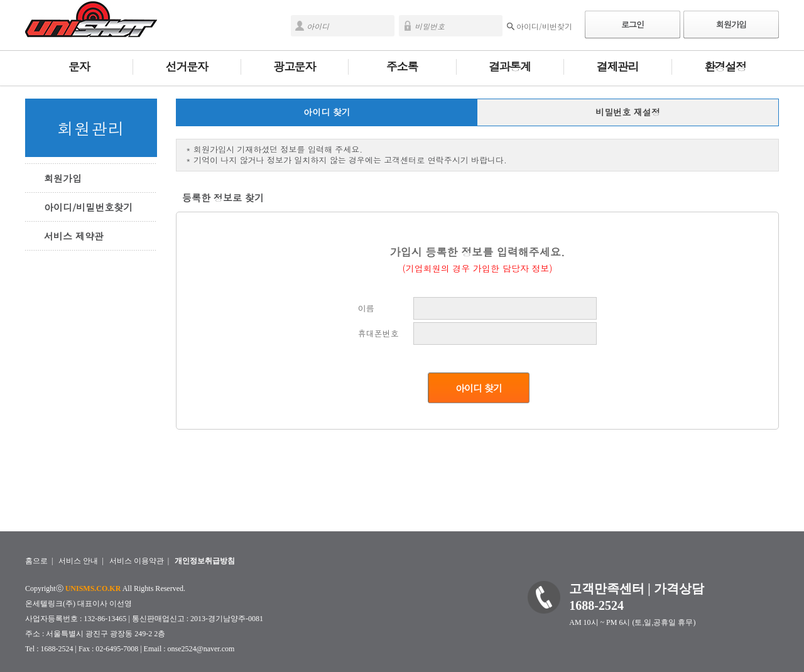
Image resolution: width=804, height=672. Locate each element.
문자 (79, 66)
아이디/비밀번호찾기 (88, 207)
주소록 (402, 66)
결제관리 (618, 66)
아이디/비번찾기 (544, 26)
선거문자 (187, 66)
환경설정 (725, 66)
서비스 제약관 (74, 236)
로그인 (633, 24)
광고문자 (294, 66)
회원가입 (731, 24)
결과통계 (510, 66)
